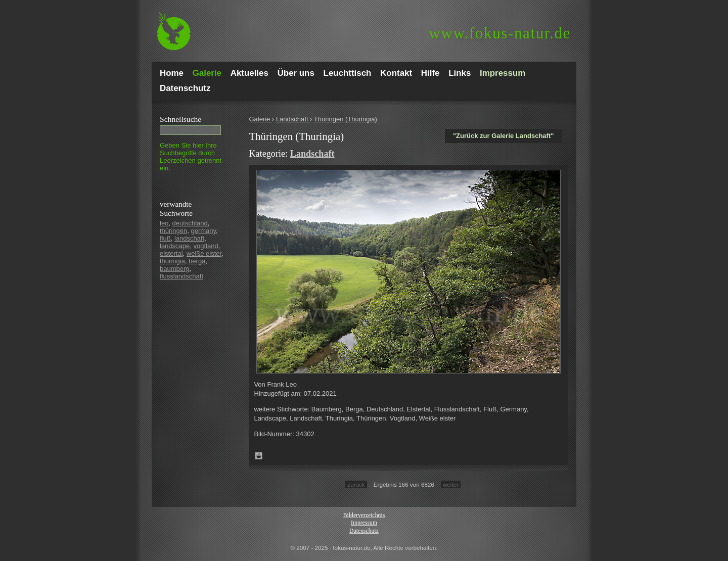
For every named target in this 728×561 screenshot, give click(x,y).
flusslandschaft (181, 276)
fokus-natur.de (500, 33)
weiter (451, 484)
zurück (356, 484)
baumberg (175, 269)
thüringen (173, 231)
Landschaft (293, 119)
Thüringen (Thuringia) (346, 119)
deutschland (190, 223)
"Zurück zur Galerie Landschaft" (503, 136)
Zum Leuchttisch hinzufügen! (259, 456)
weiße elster (204, 253)
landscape (175, 246)
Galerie (260, 119)
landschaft (189, 238)
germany (203, 231)
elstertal (171, 253)
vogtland (206, 246)
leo (164, 223)
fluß (165, 238)
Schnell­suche (180, 119)
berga (197, 261)
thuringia (172, 261)
